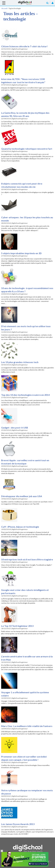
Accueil (28, 3)
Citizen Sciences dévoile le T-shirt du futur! (24, 46)
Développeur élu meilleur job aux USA (22, 496)
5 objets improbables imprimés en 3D (21, 253)
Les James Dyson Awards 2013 (18, 824)
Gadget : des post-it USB (15, 428)
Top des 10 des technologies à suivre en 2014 (25, 395)
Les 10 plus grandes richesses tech (20, 362)
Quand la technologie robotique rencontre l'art (27, 149)
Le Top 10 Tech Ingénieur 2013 (17, 626)
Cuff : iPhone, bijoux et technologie (20, 527)
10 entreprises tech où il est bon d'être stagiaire (27, 559)
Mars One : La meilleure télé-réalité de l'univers (27, 726)
